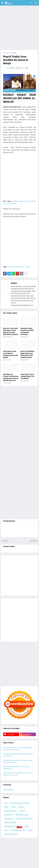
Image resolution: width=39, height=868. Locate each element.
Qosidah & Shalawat (10, 811)
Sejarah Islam (9, 819)
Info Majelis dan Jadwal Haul (13, 826)
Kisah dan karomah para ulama (20, 803)
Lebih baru (6, 541)
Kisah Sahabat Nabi (10, 822)
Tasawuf (22, 811)
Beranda (6, 53)
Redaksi (14, 283)
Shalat (6, 807)
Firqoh (13, 807)
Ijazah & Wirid (8, 815)
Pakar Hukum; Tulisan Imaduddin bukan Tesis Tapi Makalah (28, 376)
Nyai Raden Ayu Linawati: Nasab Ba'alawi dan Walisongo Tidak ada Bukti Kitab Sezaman (11, 377)
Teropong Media (8, 790)
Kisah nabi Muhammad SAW (24, 819)
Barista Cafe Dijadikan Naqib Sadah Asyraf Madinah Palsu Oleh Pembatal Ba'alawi (27, 354)
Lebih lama (33, 541)
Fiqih (6, 803)
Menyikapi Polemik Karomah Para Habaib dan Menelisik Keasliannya (27, 331)
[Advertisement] (19, 28)
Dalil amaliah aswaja (22, 815)
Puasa (27, 826)
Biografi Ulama (19, 267)
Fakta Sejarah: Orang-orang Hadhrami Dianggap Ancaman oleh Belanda (11, 354)
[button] (2, 3)
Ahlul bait (13, 53)
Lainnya (27, 267)
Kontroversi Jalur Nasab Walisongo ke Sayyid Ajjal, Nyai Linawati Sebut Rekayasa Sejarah (11, 331)
